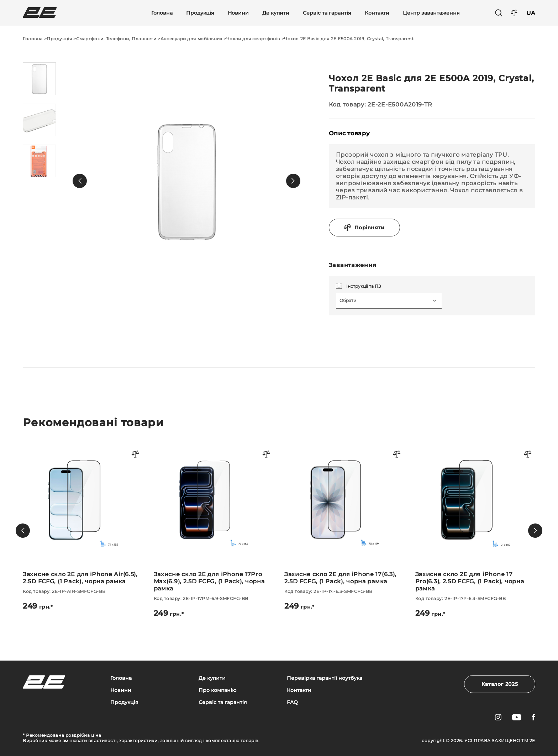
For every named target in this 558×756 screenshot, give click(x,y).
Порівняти (364, 228)
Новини (238, 13)
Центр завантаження (431, 13)
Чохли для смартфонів (253, 39)
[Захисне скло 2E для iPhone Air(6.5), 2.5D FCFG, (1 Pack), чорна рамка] (83, 527)
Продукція (200, 13)
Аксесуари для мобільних (191, 39)
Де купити (276, 13)
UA (531, 13)
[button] (80, 181)
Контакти (377, 13)
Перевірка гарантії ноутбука (325, 678)
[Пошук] (499, 13)
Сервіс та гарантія (327, 13)
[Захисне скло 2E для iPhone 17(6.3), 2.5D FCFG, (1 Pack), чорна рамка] (344, 527)
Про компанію (217, 690)
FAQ (292, 702)
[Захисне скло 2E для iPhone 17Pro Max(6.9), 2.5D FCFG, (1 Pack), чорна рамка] (214, 531)
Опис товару (349, 133)
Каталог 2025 (500, 684)
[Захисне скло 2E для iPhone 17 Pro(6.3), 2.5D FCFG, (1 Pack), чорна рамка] (475, 531)
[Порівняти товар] (136, 455)
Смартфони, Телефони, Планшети (116, 39)
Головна (162, 13)
